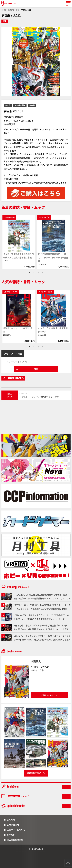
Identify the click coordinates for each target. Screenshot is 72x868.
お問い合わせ (13, 825)
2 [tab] (34, 272)
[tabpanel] (19, 242)
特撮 (5, 21)
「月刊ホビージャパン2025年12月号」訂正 (39, 397)
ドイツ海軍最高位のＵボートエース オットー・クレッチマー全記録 (53, 257)
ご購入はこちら (47, 695)
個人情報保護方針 (15, 840)
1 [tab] (30, 272)
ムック (8, 105)
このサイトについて (16, 830)
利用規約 (11, 835)
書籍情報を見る (34, 773)
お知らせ (11, 820)
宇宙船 (32, 105)
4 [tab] (43, 272)
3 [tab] (38, 272)
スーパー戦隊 (20, 105)
